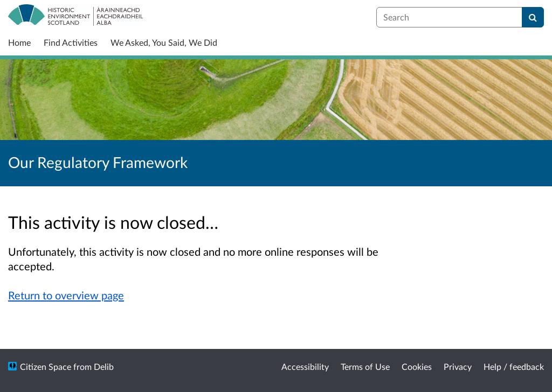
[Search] (533, 17)
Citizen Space (46, 366)
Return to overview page (66, 295)
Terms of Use (365, 366)
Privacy (458, 366)
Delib (104, 366)
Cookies (417, 366)
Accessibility (305, 366)
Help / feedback (514, 366)
